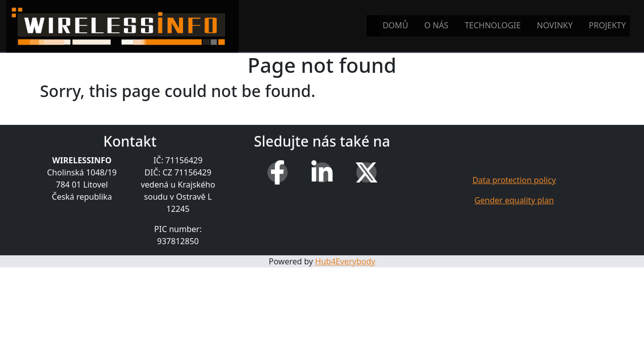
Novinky (555, 25)
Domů (395, 25)
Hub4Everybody (345, 261)
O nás (436, 25)
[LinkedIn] (322, 172)
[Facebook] (278, 172)
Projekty (607, 25)
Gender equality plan (514, 200)
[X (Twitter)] (366, 172)
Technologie (493, 25)
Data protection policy (514, 180)
